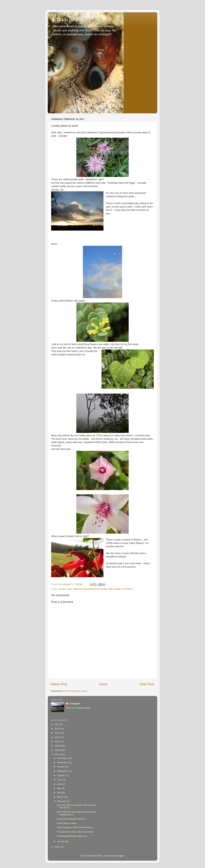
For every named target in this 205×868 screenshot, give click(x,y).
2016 (57, 847)
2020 (57, 742)
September (63, 771)
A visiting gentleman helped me (72, 836)
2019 (57, 746)
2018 (57, 750)
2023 (57, 729)
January (61, 841)
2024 (57, 724)
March (60, 797)
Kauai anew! (69, 19)
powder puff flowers (124, 589)
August (61, 775)
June (60, 784)
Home (103, 684)
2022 (57, 733)
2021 (57, 737)
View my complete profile (78, 708)
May (59, 788)
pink (111, 589)
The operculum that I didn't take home (75, 832)
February (62, 801)
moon (69, 589)
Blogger (120, 856)
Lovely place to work (67, 823)
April (60, 793)
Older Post (147, 684)
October (61, 767)
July (59, 780)
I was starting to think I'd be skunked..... (76, 827)
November (62, 762)
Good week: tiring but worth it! (71, 819)
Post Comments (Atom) (76, 691)
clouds (62, 589)
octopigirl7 (75, 704)
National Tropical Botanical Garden (90, 589)
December (62, 758)
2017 (57, 754)
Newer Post (59, 684)
